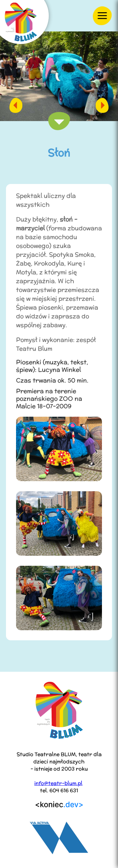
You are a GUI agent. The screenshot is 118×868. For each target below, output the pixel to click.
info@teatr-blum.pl (58, 783)
